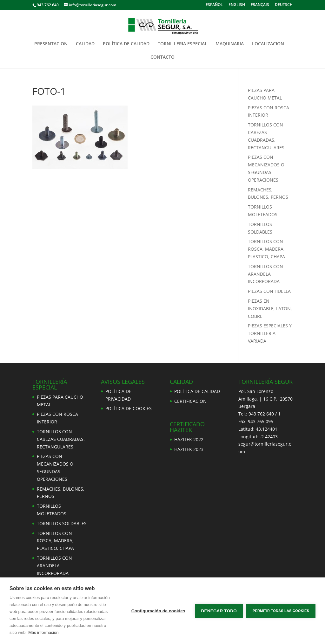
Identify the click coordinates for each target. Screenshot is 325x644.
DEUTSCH (284, 5)
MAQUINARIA (230, 44)
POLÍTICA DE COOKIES (129, 408)
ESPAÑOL (214, 5)
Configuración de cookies (158, 611)
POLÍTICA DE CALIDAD (126, 44)
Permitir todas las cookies (281, 611)
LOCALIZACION (268, 44)
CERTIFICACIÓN (190, 401)
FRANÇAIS (260, 5)
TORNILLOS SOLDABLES (62, 523)
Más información (43, 632)
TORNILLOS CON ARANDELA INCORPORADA (265, 274)
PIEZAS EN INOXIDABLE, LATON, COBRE (270, 309)
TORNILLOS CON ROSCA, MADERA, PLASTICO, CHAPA (266, 249)
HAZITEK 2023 (189, 449)
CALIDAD (85, 44)
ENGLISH (237, 5)
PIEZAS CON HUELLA (269, 291)
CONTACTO (162, 57)
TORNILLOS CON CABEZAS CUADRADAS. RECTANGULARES (61, 439)
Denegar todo (219, 611)
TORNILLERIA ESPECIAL (182, 44)
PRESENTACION (51, 44)
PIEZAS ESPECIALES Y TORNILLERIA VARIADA (270, 333)
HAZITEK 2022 (189, 439)
